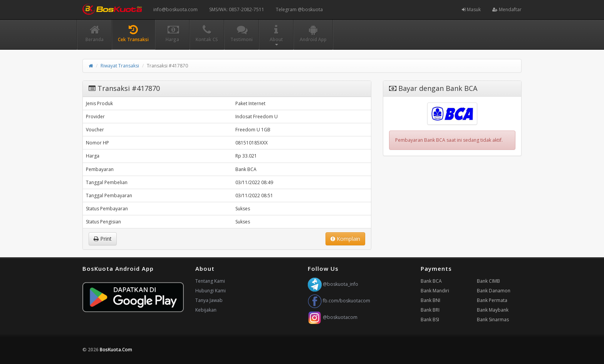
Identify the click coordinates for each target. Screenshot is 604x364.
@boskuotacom (333, 317)
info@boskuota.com (175, 9)
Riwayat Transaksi (120, 66)
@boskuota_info (333, 284)
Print (103, 239)
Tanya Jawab (209, 300)
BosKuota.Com (117, 350)
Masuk (471, 9)
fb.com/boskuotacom (339, 301)
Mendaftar (507, 9)
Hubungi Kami (211, 291)
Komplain (345, 239)
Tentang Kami (210, 281)
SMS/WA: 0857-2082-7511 (237, 9)
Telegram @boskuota (299, 9)
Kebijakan (206, 310)
